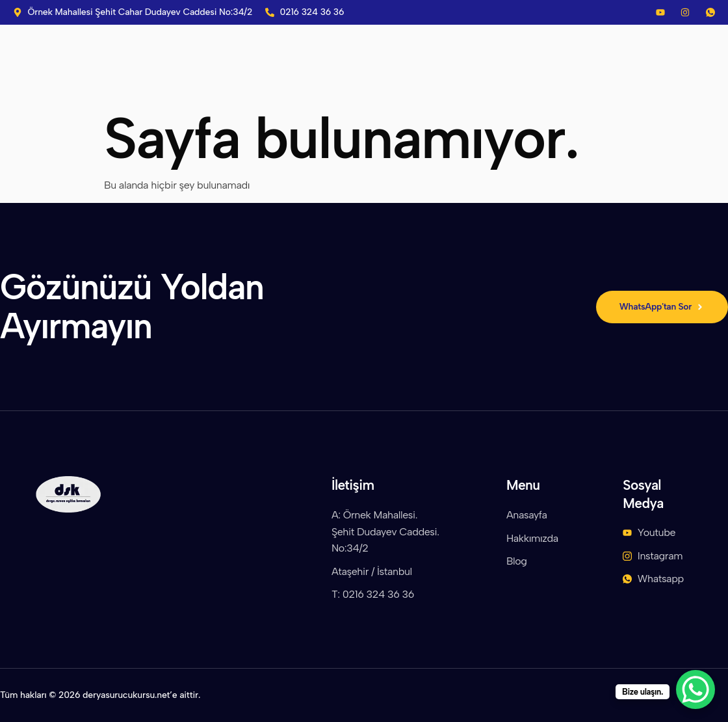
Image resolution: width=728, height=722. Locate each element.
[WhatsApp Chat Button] (695, 689)
